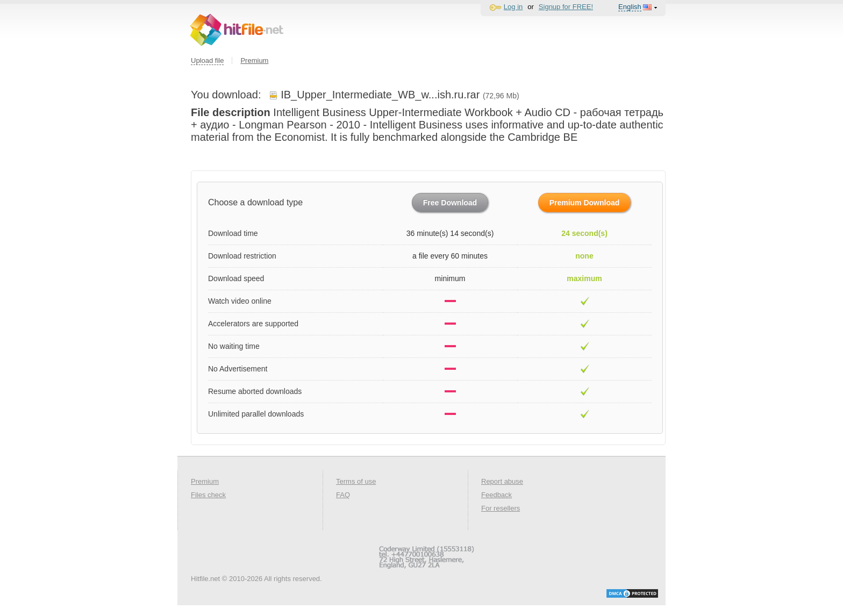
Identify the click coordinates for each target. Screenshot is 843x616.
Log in (513, 7)
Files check (208, 495)
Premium (254, 60)
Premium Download (585, 203)
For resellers (501, 508)
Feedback (496, 495)
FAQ (343, 495)
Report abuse (502, 481)
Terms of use (356, 481)
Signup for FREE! (566, 7)
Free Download (450, 203)
